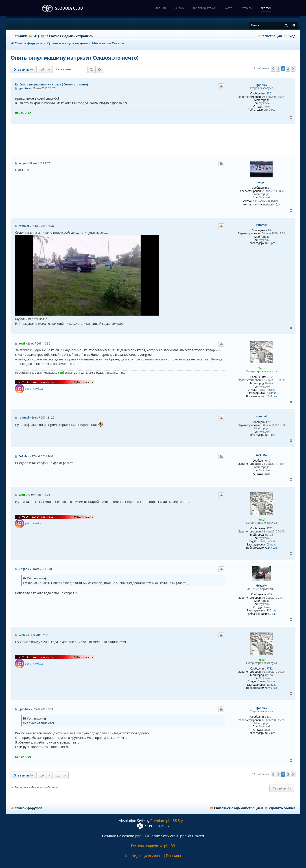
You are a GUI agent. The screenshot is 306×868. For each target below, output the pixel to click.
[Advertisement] (153, 140)
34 (270, 188)
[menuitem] (34, 36)
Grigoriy (261, 586)
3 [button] (288, 69)
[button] (273, 69)
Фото (229, 8)
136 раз (271, 611)
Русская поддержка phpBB (153, 846)
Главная (160, 8)
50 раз (272, 614)
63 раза (271, 393)
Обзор (179, 8)
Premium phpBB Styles (169, 821)
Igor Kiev (261, 85)
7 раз (272, 110)
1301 (270, 94)
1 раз (272, 243)
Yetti (262, 368)
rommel (261, 225)
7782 (270, 377)
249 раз (272, 396)
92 (270, 230)
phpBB (140, 836)
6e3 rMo (261, 455)
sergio (261, 182)
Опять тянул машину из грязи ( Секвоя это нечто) (74, 58)
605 (270, 594)
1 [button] (278, 69)
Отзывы (247, 8)
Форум (266, 8)
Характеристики (204, 8)
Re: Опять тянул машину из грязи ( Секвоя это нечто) (51, 84)
